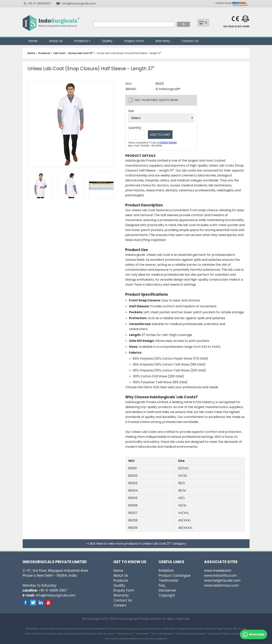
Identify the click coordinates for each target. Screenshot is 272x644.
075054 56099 (168, 143)
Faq (162, 585)
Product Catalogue (175, 576)
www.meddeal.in (218, 571)
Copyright (167, 595)
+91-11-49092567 (39, 3)
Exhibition (166, 571)
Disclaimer (167, 590)
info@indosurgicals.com (79, 3)
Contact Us (190, 41)
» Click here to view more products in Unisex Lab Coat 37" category (136, 544)
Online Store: (224, 3)
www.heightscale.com (222, 580)
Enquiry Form (134, 41)
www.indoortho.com (221, 576)
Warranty (163, 41)
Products (81, 41)
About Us (56, 41)
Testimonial (168, 580)
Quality (107, 41)
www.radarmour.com (221, 585)
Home (33, 41)
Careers (120, 605)
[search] (134, 24)
